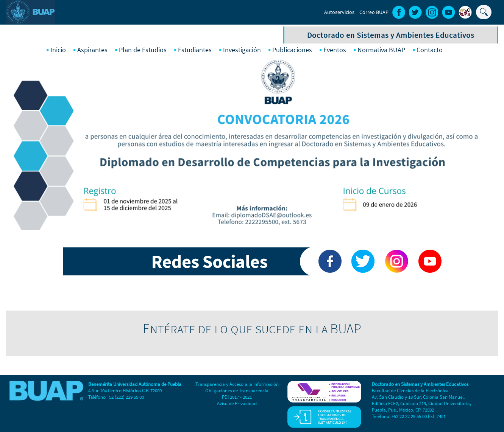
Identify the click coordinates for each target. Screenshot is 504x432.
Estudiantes (195, 50)
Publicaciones (292, 50)
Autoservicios (339, 12)
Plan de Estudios (143, 50)
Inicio (58, 50)
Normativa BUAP (381, 50)
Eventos (335, 50)
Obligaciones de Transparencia (237, 391)
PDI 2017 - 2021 (237, 397)
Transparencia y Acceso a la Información (237, 384)
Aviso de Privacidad (237, 403)
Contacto (430, 50)
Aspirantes (92, 50)
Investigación (242, 50)
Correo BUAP (374, 12)
